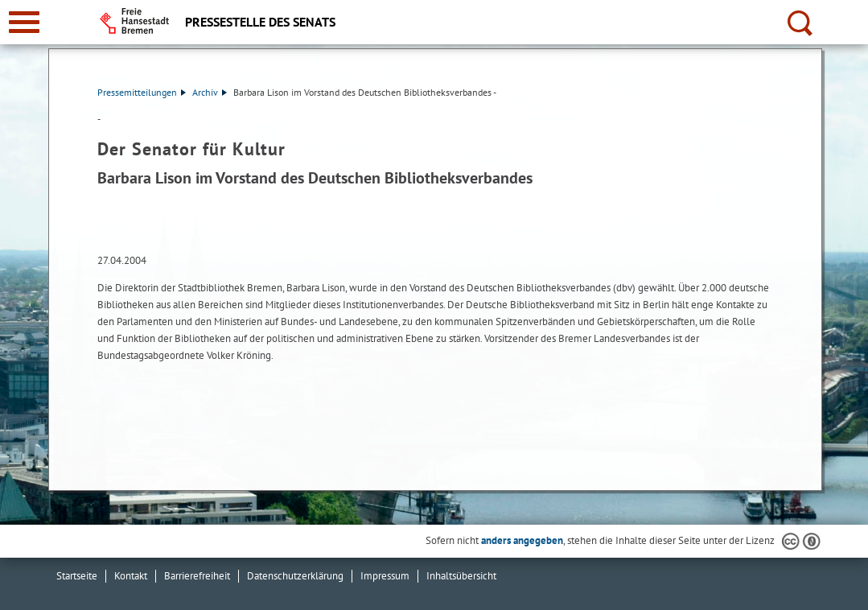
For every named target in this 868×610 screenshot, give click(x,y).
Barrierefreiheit (197, 576)
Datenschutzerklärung (295, 576)
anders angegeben (522, 540)
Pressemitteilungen (142, 92)
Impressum (385, 576)
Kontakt (131, 576)
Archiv (210, 92)
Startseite (77, 576)
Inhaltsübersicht (461, 576)
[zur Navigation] (24, 22)
